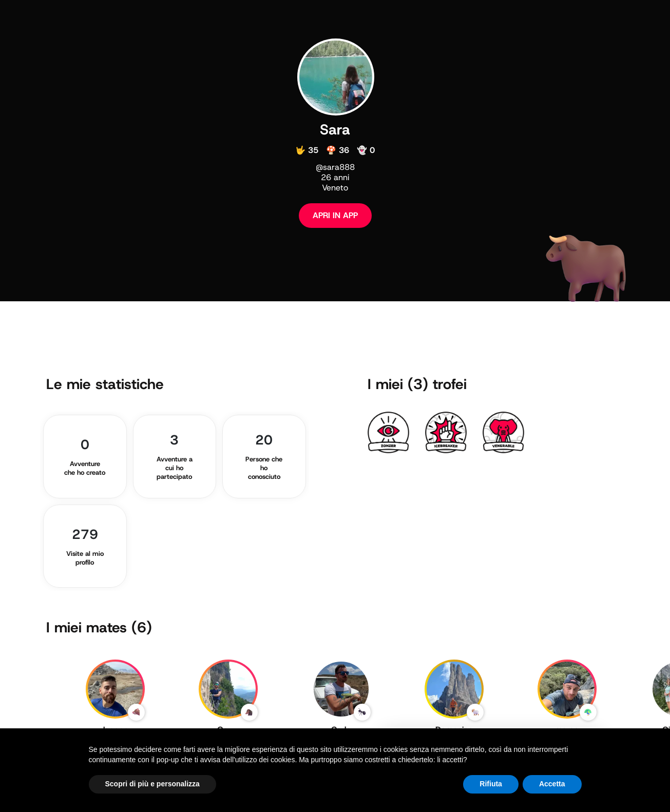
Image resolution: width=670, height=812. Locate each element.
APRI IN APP (335, 215)
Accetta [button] (552, 784)
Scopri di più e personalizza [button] (152, 784)
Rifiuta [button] (491, 784)
